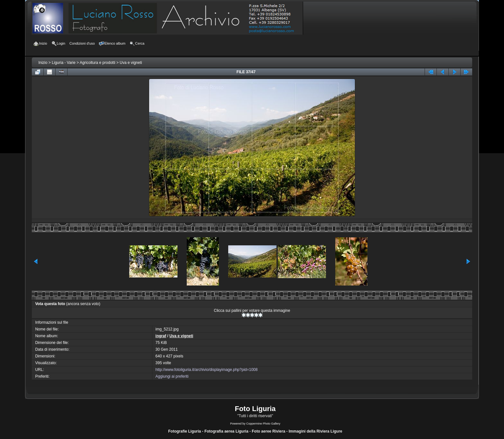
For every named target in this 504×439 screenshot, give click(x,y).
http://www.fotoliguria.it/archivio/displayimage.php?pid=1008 (207, 370)
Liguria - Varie (64, 63)
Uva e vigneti (131, 63)
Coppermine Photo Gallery (263, 424)
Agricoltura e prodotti (98, 63)
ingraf (161, 336)
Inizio (43, 63)
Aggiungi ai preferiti (172, 376)
